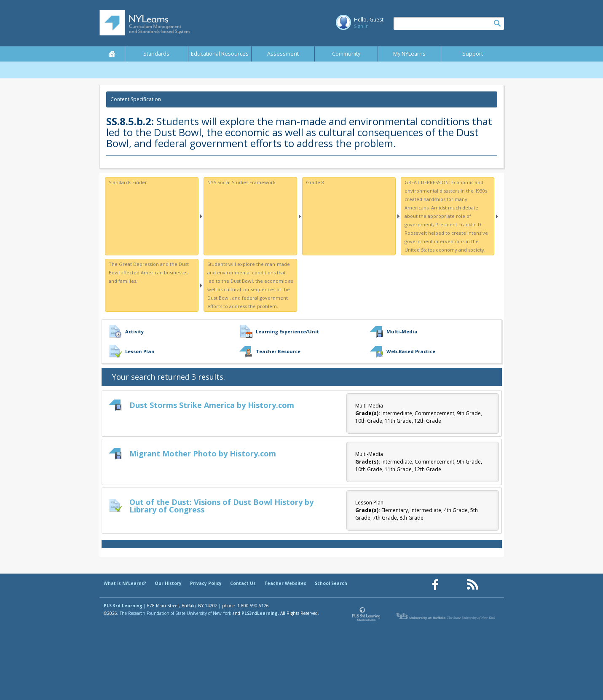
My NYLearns (409, 54)
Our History (168, 583)
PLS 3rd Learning (123, 606)
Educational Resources (220, 54)
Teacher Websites (285, 583)
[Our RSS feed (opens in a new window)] (472, 585)
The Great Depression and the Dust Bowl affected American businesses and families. (149, 272)
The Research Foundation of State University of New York (176, 613)
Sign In (361, 26)
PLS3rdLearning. (260, 613)
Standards (156, 54)
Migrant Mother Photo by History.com (203, 453)
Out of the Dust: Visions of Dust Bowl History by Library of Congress (221, 506)
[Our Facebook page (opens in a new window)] (435, 585)
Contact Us (243, 583)
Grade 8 (315, 182)
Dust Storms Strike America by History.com (212, 405)
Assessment (283, 54)
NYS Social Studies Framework (241, 182)
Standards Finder (128, 182)
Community (346, 54)
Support (473, 54)
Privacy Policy (206, 583)
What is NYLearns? (125, 583)
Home (112, 54)
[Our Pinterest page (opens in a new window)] (454, 585)
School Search (331, 583)
